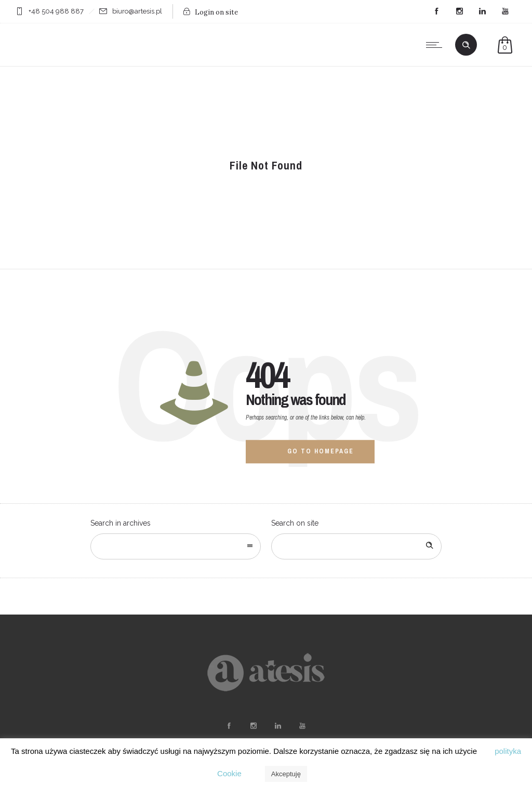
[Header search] (466, 45)
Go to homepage (321, 451)
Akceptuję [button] (286, 774)
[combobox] (176, 546)
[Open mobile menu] (436, 45)
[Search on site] (356, 546)
